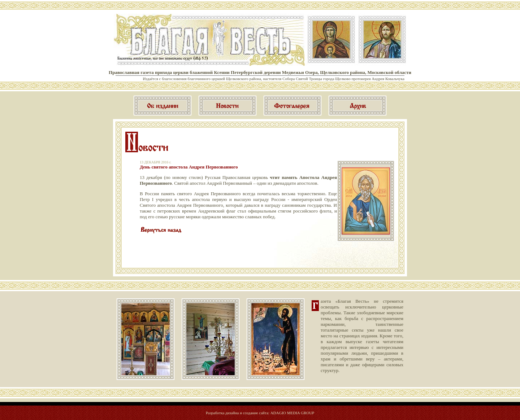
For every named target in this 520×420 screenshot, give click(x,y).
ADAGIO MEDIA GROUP (292, 413)
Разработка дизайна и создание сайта (237, 413)
